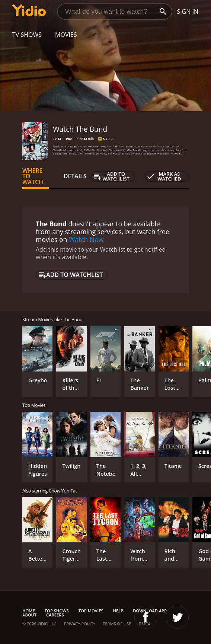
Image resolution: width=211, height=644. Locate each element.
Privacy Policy (80, 624)
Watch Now (86, 239)
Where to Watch (33, 176)
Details (75, 176)
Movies (66, 35)
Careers (55, 615)
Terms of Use (117, 624)
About (29, 615)
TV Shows (27, 35)
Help (118, 611)
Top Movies (91, 611)
